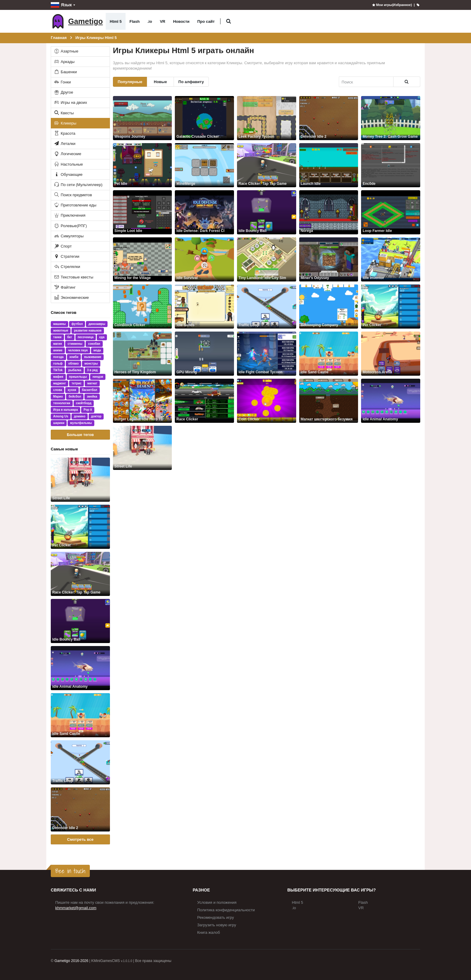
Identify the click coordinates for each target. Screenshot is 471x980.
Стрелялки (67, 267)
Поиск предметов (73, 195)
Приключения (70, 215)
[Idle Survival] (204, 259)
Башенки (65, 72)
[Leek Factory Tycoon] (267, 118)
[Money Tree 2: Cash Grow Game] (391, 118)
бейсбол (75, 397)
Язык (61, 5)
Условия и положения (217, 902)
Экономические (71, 298)
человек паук (78, 350)
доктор (96, 416)
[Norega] (329, 212)
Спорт (63, 246)
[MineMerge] (204, 165)
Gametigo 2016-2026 (71, 961)
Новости (181, 21)
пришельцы (78, 377)
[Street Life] (80, 480)
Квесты (64, 113)
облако (73, 364)
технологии (62, 403)
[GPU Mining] (204, 354)
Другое (63, 92)
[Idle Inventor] (391, 259)
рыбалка (75, 370)
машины (59, 324)
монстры (91, 364)
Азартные (66, 51)
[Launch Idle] (329, 165)
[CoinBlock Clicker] (143, 307)
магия (58, 344)
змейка (92, 397)
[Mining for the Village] (143, 259)
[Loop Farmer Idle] (391, 212)
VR (163, 21)
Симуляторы (69, 236)
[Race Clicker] (204, 401)
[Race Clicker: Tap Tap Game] (80, 574)
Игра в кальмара (65, 410)
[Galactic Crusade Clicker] (204, 118)
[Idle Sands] (204, 307)
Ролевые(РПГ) (70, 226)
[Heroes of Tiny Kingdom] (143, 354)
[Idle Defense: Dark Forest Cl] (204, 212)
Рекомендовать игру (216, 917)
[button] (229, 21)
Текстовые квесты (73, 277)
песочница (86, 337)
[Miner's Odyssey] (329, 259)
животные (61, 331)
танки (57, 337)
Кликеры (65, 123)
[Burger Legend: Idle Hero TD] (143, 401)
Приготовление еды (75, 205)
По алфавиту (191, 82)
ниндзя (98, 377)
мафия (58, 377)
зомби (74, 357)
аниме (58, 350)
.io (150, 21)
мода (97, 350)
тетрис (76, 383)
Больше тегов (80, 435)
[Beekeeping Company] (329, 307)
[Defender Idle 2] (80, 809)
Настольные (68, 164)
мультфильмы (81, 423)
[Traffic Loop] (80, 762)
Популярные (130, 82)
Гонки (62, 82)
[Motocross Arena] (391, 354)
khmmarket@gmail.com (76, 908)
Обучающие (68, 174)
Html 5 (116, 21)
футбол (77, 324)
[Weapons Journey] (143, 118)
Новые (160, 82)
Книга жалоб (209, 932)
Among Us (61, 416)
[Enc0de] (391, 165)
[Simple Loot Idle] (143, 212)
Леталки (65, 144)
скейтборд (84, 403)
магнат (92, 383)
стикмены (75, 344)
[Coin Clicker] (267, 401)
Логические (67, 154)
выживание (93, 357)
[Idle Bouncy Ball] (80, 621)
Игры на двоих (70, 102)
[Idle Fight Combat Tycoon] (267, 354)
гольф (58, 364)
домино (80, 416)
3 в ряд (92, 370)
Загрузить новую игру (217, 925)
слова (58, 390)
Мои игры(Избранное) (392, 5)
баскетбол (90, 390)
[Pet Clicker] (80, 527)
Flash (135, 21)
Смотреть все (80, 839)
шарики (59, 423)
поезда (58, 357)
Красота (64, 133)
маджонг (59, 383)
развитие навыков (88, 331)
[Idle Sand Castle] (80, 715)
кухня (72, 390)
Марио (58, 397)
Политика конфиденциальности (226, 910)
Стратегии (66, 256)
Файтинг (65, 287)
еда (102, 337)
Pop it (88, 410)
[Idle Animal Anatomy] (80, 668)
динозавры (97, 324)
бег (70, 337)
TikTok (58, 370)
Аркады (64, 62)
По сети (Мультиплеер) (78, 185)
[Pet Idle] (143, 165)
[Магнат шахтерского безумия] (329, 401)
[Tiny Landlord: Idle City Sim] (267, 259)
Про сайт (206, 21)
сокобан (94, 344)
